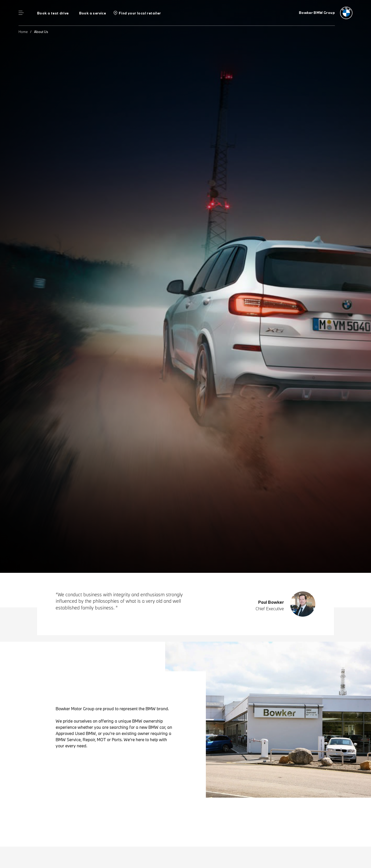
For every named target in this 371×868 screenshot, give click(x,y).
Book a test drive (53, 13)
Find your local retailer (140, 13)
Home (23, 32)
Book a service (92, 13)
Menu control (21, 13)
